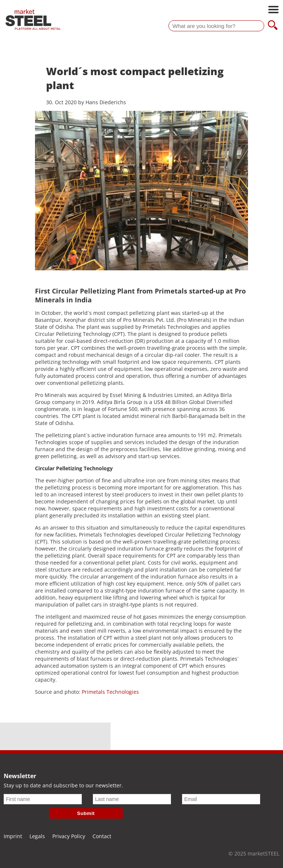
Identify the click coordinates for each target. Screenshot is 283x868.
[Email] (221, 799)
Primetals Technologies (110, 692)
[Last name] (132, 799)
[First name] (43, 799)
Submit (86, 813)
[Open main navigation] (273, 10)
